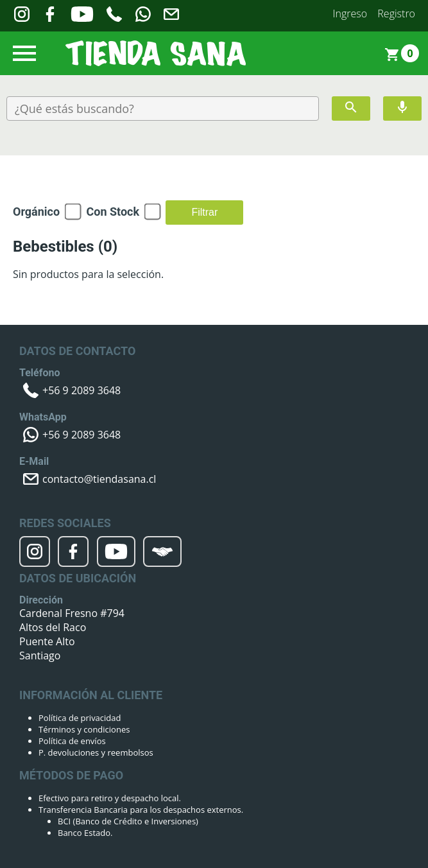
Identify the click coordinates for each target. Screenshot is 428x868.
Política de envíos (72, 741)
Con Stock (113, 212)
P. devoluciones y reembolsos (96, 752)
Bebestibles (65, 247)
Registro (396, 13)
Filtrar (204, 212)
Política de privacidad (80, 718)
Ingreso (350, 13)
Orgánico (36, 212)
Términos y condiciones (84, 729)
